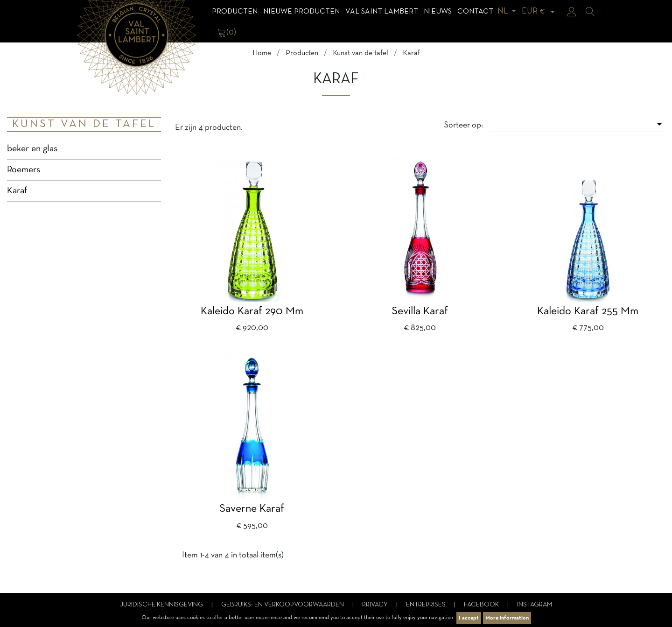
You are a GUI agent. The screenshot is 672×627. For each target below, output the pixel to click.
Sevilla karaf (420, 311)
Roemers (24, 170)
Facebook (482, 605)
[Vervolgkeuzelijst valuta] (540, 11)
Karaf (17, 191)
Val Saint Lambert (382, 12)
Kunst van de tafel (84, 124)
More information (507, 618)
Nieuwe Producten (301, 12)
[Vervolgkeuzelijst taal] (508, 11)
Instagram (535, 605)
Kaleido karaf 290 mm (252, 311)
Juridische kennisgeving (162, 605)
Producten (235, 12)
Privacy (376, 605)
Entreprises (427, 605)
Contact (475, 12)
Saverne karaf (252, 509)
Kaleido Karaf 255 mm (588, 311)
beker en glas (32, 149)
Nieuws (438, 12)
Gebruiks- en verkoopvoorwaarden (283, 605)
